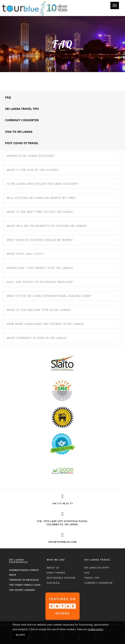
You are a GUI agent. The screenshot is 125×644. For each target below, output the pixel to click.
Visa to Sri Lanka (19, 132)
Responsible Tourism (61, 578)
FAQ (8, 97)
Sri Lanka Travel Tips (22, 109)
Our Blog (53, 583)
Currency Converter (22, 120)
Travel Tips (92, 578)
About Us (53, 568)
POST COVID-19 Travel (22, 143)
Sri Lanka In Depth (97, 568)
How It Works (56, 573)
